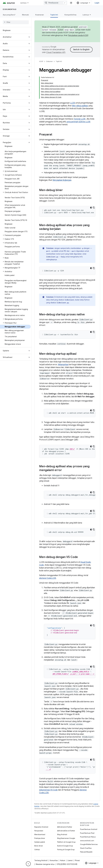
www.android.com (87, 841)
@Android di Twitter (65, 827)
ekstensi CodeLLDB (48, 578)
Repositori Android (41, 827)
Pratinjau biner (40, 838)
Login (97, 3)
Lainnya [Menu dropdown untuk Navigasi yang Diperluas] (23, 3)
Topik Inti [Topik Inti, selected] (54, 15)
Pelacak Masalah (86, 852)
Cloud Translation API (56, 52)
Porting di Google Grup (66, 850)
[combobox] (55, 3)
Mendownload (40, 834)
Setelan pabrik (40, 842)
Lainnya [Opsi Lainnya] (86, 15)
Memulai (25, 15)
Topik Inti (59, 61)
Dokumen (49, 61)
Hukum (63, 860)
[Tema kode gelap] (91, 208)
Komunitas (54, 860)
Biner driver (39, 846)
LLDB (73, 103)
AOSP (41, 61)
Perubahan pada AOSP (78, 35)
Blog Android (62, 834)
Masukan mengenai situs (45, 864)
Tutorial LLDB (80, 119)
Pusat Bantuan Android (89, 829)
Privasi (77, 860)
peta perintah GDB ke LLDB (78, 122)
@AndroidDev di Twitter (66, 831)
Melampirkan (63, 365)
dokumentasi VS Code (48, 790)
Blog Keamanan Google (66, 838)
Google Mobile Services (89, 844)
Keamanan (40, 15)
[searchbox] (16, 22)
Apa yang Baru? (9, 15)
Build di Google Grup (65, 846)
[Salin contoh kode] (94, 208)
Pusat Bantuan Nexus (88, 837)
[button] (14, 37)
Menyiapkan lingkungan (62, 180)
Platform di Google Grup (66, 842)
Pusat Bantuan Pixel (87, 833)
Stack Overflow (86, 848)
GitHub (37, 850)
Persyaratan (39, 831)
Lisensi (70, 860)
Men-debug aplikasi (80, 106)
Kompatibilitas (71, 15)
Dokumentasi (10, 9)
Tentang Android (41, 860)
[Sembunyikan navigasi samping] (28, 864)
